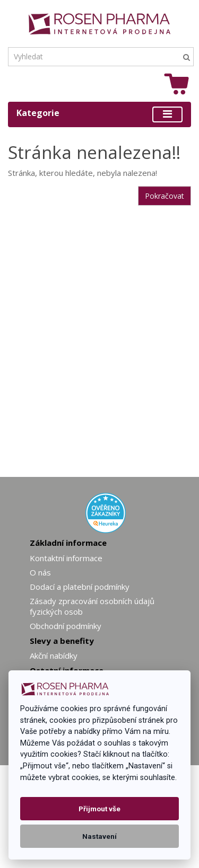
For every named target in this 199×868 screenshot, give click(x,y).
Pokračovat (165, 196)
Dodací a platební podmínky (80, 587)
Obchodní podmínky (66, 626)
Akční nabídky (54, 656)
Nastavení (99, 836)
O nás (40, 572)
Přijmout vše (99, 809)
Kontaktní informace (66, 558)
